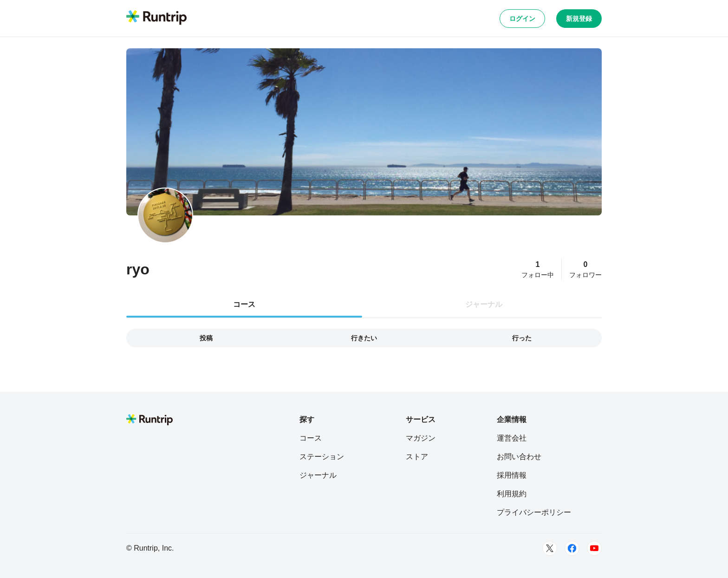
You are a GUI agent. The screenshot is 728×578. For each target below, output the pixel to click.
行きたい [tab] (364, 338)
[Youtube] (594, 548)
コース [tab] (244, 304)
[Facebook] (572, 548)
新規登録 (579, 19)
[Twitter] (550, 548)
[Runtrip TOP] (156, 18)
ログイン (522, 19)
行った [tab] (522, 338)
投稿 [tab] (206, 338)
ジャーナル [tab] (484, 304)
